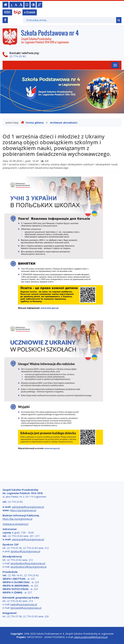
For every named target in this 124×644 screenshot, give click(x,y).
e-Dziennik (30, 12)
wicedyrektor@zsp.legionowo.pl (28, 563)
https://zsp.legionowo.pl (23, 510)
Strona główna (32, 123)
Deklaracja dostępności (15, 524)
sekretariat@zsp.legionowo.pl (28, 507)
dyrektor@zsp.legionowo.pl (25, 551)
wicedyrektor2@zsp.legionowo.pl (29, 567)
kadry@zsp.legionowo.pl (24, 604)
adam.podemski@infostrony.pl (91, 637)
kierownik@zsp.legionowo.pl (26, 608)
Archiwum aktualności (64, 123)
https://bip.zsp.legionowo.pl (17, 519)
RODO (7, 12)
